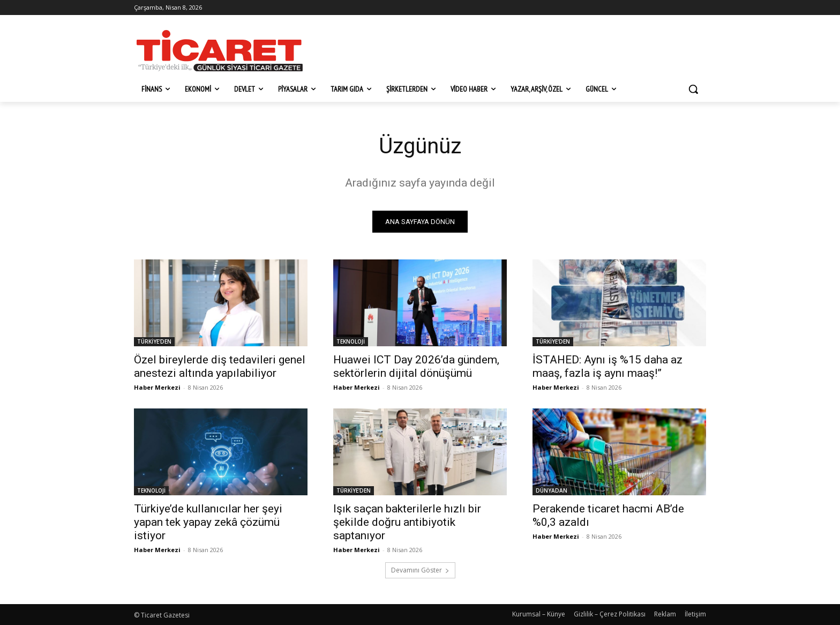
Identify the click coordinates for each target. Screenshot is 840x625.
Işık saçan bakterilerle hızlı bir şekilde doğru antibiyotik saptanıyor (407, 522)
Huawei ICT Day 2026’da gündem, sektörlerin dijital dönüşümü (416, 366)
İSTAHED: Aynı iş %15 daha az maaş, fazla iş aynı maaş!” (607, 366)
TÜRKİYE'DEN (154, 341)
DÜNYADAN (552, 490)
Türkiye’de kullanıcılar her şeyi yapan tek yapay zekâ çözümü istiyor (208, 522)
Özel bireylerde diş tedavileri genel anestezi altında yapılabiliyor (220, 366)
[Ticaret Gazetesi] (220, 51)
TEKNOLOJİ (351, 341)
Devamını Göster (420, 570)
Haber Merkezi (157, 387)
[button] (693, 89)
